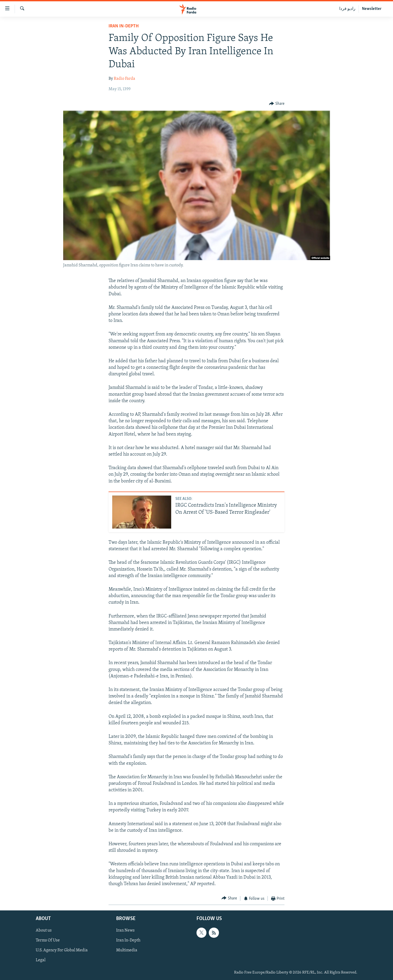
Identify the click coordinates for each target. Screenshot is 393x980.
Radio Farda (124, 79)
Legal (41, 960)
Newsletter (372, 9)
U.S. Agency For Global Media (62, 950)
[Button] (277, 104)
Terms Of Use (48, 940)
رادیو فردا (347, 9)
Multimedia (127, 950)
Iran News (125, 930)
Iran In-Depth (124, 26)
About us (44, 930)
